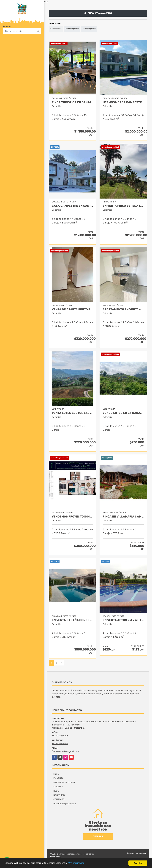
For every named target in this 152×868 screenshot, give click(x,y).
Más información (84, 864)
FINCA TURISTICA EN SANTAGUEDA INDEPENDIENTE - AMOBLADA (73, 102)
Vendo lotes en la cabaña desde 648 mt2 (123, 413)
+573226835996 (60, 736)
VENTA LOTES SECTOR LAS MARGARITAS (73, 413)
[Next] (61, 663)
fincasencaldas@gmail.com (66, 751)
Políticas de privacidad (65, 804)
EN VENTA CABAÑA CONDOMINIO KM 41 (73, 620)
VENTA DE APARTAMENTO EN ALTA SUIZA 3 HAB (73, 309)
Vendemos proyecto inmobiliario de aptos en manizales (73, 517)
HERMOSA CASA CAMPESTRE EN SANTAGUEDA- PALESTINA (123, 102)
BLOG (56, 791)
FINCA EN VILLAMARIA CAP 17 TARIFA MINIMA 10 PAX (123, 517)
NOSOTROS (59, 795)
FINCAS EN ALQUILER (64, 782)
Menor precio (72, 29)
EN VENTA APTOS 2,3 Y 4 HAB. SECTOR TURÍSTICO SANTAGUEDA (123, 620)
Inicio (56, 774)
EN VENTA (58, 778)
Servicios (58, 787)
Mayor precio (89, 29)
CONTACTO (59, 799)
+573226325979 (60, 744)
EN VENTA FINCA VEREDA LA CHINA (123, 206)
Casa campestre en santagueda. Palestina (73, 206)
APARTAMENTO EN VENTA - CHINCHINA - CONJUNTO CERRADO (123, 309)
